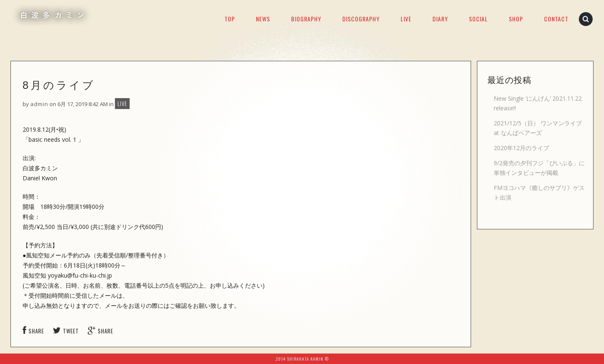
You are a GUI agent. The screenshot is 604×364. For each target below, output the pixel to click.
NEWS (263, 19)
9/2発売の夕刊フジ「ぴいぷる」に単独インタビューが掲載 (539, 168)
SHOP (516, 19)
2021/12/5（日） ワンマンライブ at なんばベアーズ (538, 128)
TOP (230, 19)
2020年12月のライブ (521, 148)
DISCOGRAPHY (361, 19)
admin (39, 104)
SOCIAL (478, 19)
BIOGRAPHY (306, 19)
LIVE (406, 19)
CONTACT (556, 19)
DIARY (440, 19)
